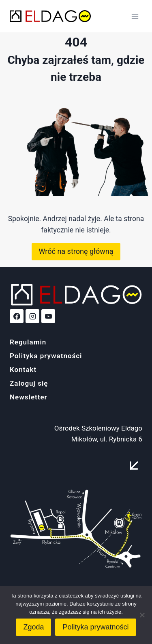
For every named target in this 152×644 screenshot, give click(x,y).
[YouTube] (48, 316)
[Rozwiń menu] (135, 16)
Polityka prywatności (46, 356)
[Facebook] (17, 316)
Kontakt (23, 370)
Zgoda (33, 627)
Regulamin (28, 342)
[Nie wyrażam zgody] (142, 615)
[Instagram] (32, 316)
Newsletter (29, 397)
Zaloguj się (29, 383)
